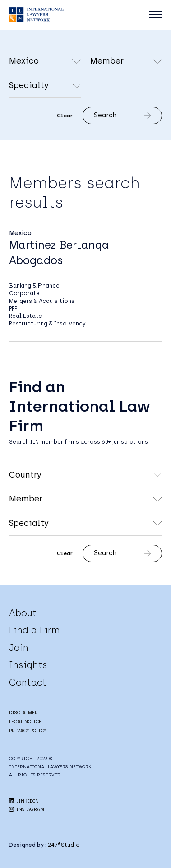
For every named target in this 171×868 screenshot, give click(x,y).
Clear (65, 116)
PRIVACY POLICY (28, 731)
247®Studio (64, 845)
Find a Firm (35, 630)
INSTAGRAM (27, 809)
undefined (126, 62)
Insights (28, 665)
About (23, 613)
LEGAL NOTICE (25, 722)
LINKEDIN (24, 801)
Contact (28, 682)
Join (19, 648)
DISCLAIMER (23, 713)
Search (122, 115)
